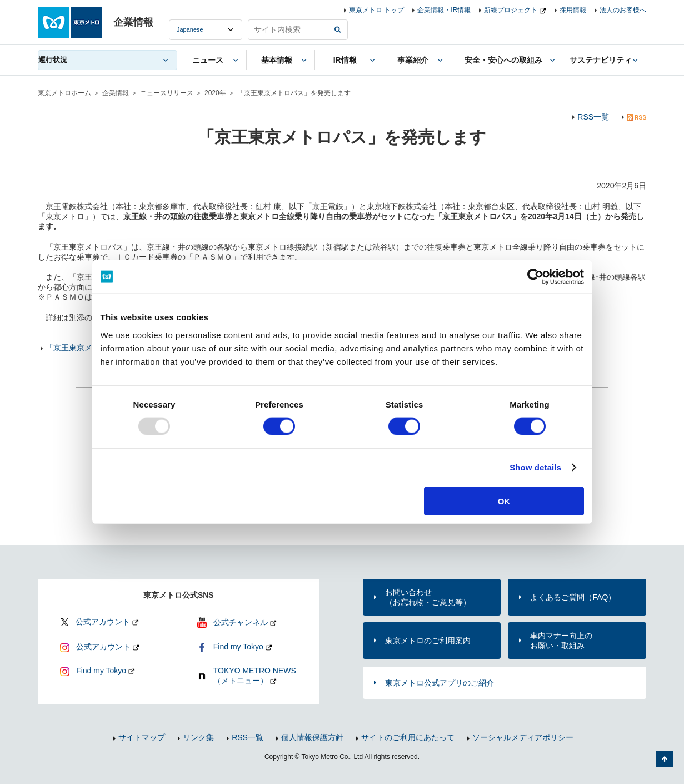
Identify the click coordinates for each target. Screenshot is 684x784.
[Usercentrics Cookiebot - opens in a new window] (535, 277)
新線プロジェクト (511, 10)
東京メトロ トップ (376, 10)
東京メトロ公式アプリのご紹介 (440, 683)
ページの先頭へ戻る (665, 759)
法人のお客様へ (623, 10)
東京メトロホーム (64, 93)
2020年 (215, 93)
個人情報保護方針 (312, 737)
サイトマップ (142, 737)
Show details (535, 467)
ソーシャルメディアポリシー (523, 737)
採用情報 (573, 10)
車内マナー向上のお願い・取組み (561, 641)
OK (504, 501)
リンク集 (198, 737)
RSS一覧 (593, 117)
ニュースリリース (167, 93)
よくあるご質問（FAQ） (573, 597)
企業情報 (116, 93)
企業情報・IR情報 (444, 10)
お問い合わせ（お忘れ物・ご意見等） (428, 597)
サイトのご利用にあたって (408, 737)
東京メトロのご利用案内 (428, 641)
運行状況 (53, 60)
